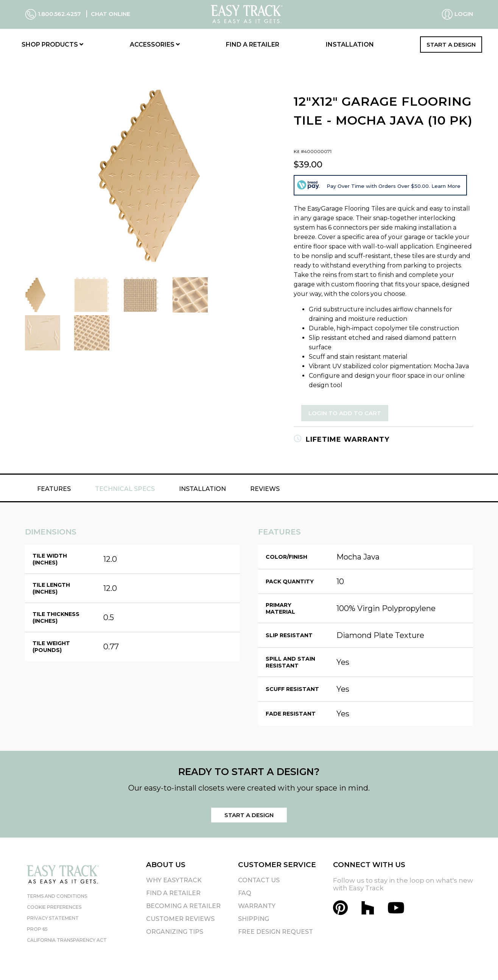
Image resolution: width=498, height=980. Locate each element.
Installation (350, 45)
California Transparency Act (67, 940)
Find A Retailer (173, 893)
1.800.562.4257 (54, 14)
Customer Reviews (180, 919)
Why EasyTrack (174, 880)
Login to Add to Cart (345, 413)
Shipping (254, 919)
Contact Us (259, 880)
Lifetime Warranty (342, 439)
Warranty (257, 906)
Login (457, 14)
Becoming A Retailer (183, 906)
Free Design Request (275, 932)
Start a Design (451, 45)
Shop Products (52, 45)
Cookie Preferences (54, 907)
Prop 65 (37, 929)
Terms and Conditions (57, 896)
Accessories (155, 45)
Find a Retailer (253, 45)
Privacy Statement (53, 918)
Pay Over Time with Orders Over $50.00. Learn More (394, 186)
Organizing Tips (175, 932)
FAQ (245, 893)
